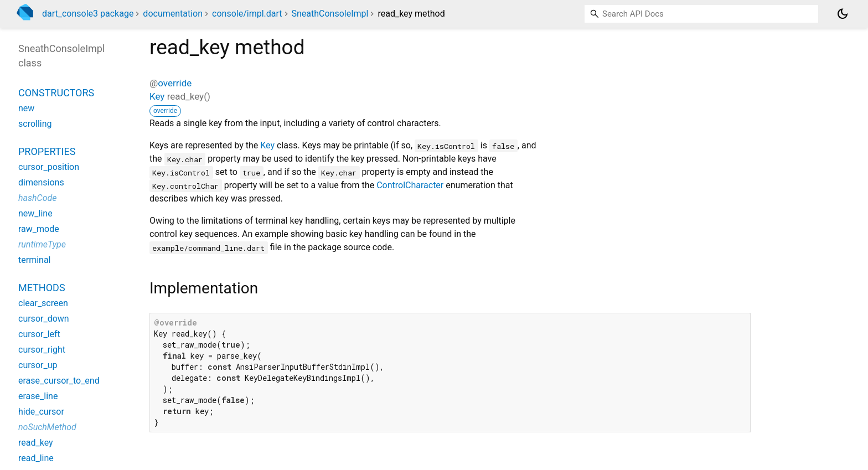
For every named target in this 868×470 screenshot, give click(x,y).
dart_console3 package (88, 14)
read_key (36, 443)
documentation (173, 14)
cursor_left (39, 334)
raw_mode (39, 229)
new (26, 108)
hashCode (37, 198)
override (175, 83)
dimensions (41, 182)
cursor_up (38, 365)
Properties (47, 151)
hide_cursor (41, 412)
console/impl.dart (247, 14)
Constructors (56, 93)
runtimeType (42, 244)
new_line (35, 213)
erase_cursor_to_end (59, 381)
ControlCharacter (410, 185)
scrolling (35, 124)
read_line (36, 458)
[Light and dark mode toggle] (843, 14)
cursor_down (44, 319)
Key (157, 96)
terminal (35, 260)
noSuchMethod (47, 427)
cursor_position (49, 167)
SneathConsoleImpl (330, 14)
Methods (42, 288)
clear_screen (43, 303)
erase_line (38, 396)
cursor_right (42, 350)
